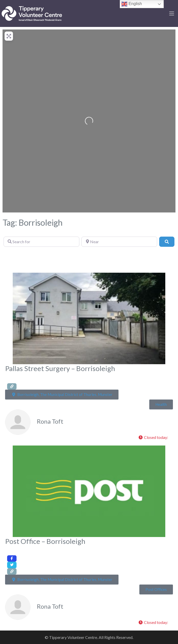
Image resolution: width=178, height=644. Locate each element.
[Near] (119, 242)
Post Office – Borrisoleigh (45, 541)
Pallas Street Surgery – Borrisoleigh (60, 368)
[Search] (167, 242)
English (132, 4)
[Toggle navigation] (172, 13)
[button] (154, 438)
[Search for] (41, 242)
